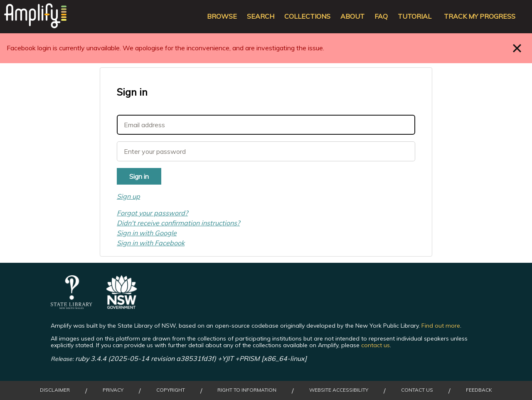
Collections (307, 16)
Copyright (171, 390)
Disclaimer (55, 390)
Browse (222, 16)
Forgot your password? (152, 213)
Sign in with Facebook (151, 243)
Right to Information (247, 390)
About (352, 16)
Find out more (441, 326)
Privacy (113, 390)
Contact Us (417, 390)
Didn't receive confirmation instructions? (178, 223)
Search (261, 16)
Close (517, 48)
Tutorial (415, 16)
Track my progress (480, 16)
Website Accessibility (339, 390)
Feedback (479, 390)
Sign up (128, 196)
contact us (376, 345)
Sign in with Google (147, 233)
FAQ (381, 16)
